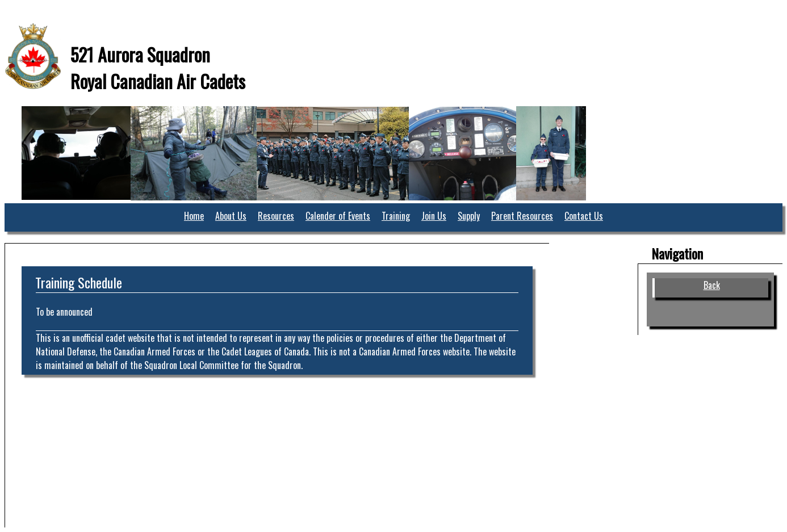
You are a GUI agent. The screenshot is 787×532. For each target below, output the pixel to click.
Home (194, 216)
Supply (469, 216)
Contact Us (584, 216)
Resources (276, 216)
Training (396, 216)
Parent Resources (522, 216)
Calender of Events (338, 216)
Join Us (434, 216)
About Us (231, 216)
